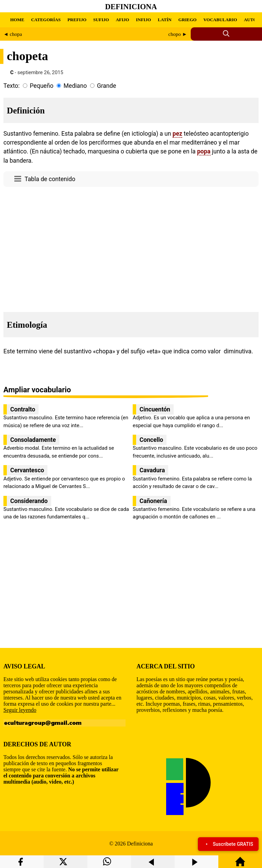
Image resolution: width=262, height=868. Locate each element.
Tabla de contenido (50, 179)
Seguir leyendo (20, 710)
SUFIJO (101, 20)
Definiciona (131, 7)
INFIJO (143, 20)
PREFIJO (77, 20)
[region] (131, 247)
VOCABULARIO (220, 20)
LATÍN (165, 20)
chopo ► (178, 34)
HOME (17, 20)
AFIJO (122, 20)
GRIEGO (187, 20)
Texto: (12, 86)
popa (204, 151)
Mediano (75, 86)
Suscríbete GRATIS (228, 844)
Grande (106, 86)
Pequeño (41, 86)
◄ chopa (13, 34)
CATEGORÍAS (46, 20)
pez (177, 134)
